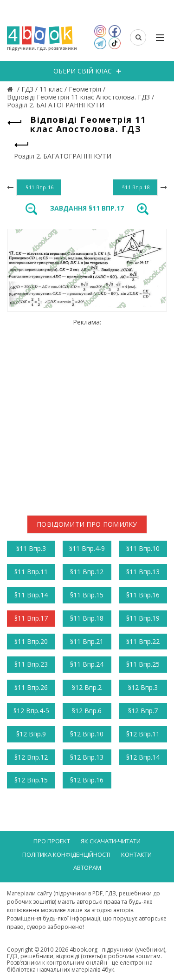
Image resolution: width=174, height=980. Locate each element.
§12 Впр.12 (31, 757)
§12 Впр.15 (31, 780)
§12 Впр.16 (87, 780)
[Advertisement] (87, 414)
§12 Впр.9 (31, 734)
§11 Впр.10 (143, 548)
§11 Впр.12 (87, 572)
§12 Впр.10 (87, 734)
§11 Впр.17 (31, 618)
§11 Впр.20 (31, 641)
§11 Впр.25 (143, 664)
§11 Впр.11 (31, 572)
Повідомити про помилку (87, 524)
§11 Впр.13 (143, 572)
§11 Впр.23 (31, 664)
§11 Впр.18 (87, 618)
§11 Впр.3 (31, 548)
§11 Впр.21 (87, 641)
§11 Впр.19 (143, 618)
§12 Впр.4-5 (31, 711)
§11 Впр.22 (143, 641)
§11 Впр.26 (31, 687)
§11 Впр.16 (143, 595)
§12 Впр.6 (87, 711)
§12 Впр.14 (143, 757)
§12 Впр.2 (87, 687)
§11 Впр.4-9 (87, 548)
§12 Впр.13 (87, 757)
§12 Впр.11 (143, 734)
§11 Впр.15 (87, 595)
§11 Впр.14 (31, 595)
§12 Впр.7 (143, 711)
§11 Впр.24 (87, 664)
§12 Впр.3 (143, 687)
